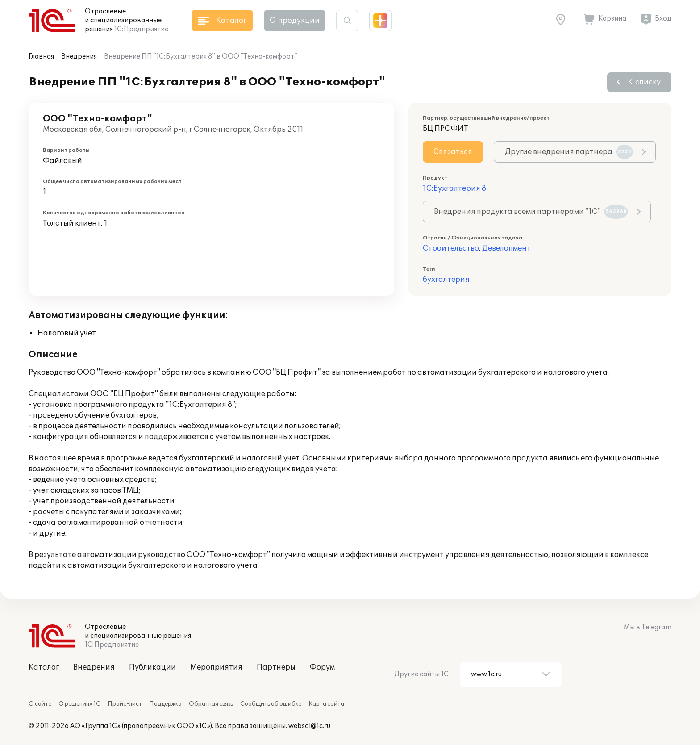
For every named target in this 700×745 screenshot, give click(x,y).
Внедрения (79, 57)
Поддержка (165, 704)
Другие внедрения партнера (569, 152)
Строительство (451, 248)
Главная (41, 57)
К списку (644, 82)
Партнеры (276, 667)
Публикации (152, 667)
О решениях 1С (79, 704)
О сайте (40, 704)
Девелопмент (506, 248)
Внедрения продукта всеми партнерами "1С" (531, 212)
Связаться (453, 152)
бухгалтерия (446, 280)
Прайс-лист (125, 704)
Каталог (44, 667)
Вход (663, 19)
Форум (322, 667)
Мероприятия (216, 667)
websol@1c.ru (309, 726)
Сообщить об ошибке (271, 704)
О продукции (295, 21)
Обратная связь (211, 704)
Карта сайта (326, 704)
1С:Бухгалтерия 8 (454, 188)
